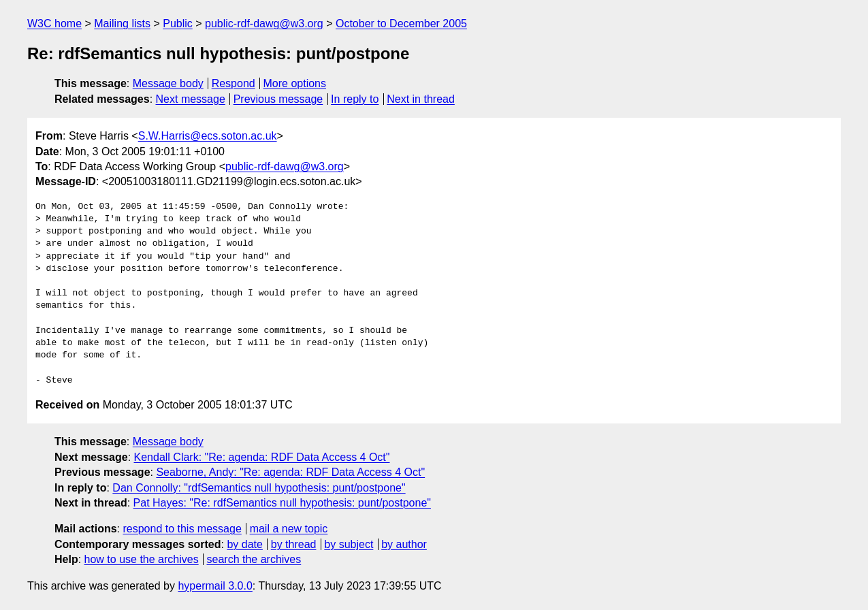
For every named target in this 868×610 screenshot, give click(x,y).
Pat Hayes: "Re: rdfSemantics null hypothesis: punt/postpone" (282, 503)
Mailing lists (122, 23)
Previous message (278, 99)
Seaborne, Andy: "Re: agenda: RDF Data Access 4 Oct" (290, 472)
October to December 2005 (401, 23)
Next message (191, 99)
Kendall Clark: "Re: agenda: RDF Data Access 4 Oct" (262, 457)
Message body (168, 83)
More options (295, 83)
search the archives (254, 559)
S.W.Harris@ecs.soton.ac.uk (208, 136)
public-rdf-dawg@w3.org (264, 23)
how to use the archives (142, 559)
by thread (294, 544)
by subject (349, 544)
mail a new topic (289, 529)
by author (404, 544)
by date (244, 544)
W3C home (54, 23)
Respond (234, 83)
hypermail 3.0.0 (215, 586)
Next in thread (421, 99)
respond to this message (182, 529)
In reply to (355, 99)
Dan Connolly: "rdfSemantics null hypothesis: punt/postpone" (259, 488)
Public (178, 23)
